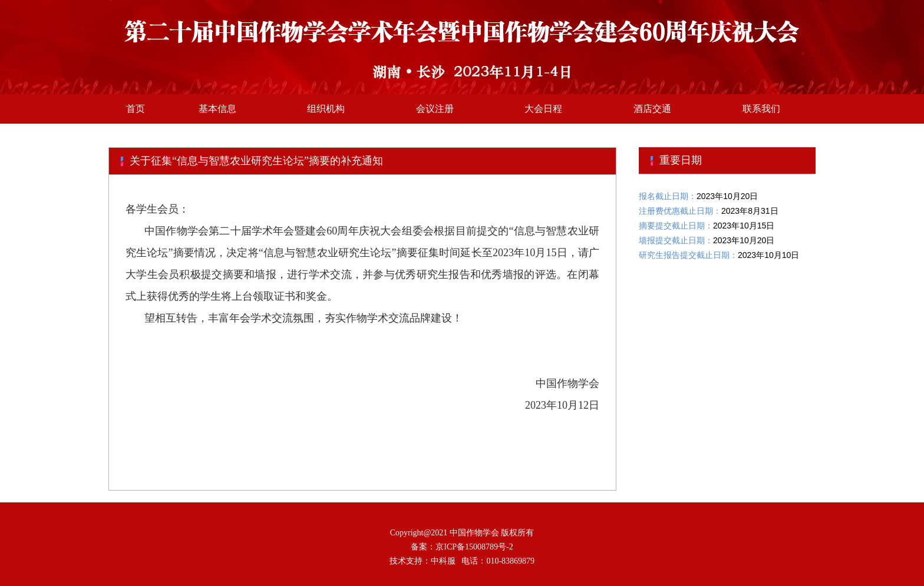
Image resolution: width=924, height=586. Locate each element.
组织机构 (326, 109)
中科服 (443, 561)
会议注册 (435, 109)
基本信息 (217, 109)
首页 (136, 109)
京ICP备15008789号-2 (474, 547)
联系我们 (761, 109)
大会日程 (543, 109)
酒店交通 (652, 109)
